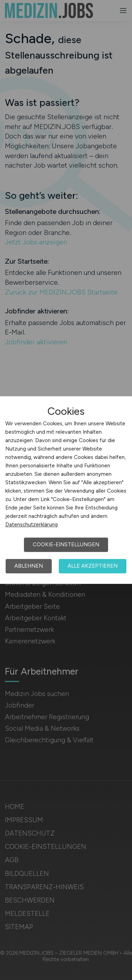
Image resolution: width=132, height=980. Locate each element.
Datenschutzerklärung (32, 525)
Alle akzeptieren (93, 566)
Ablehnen (29, 566)
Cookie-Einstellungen (66, 545)
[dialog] (66, 490)
